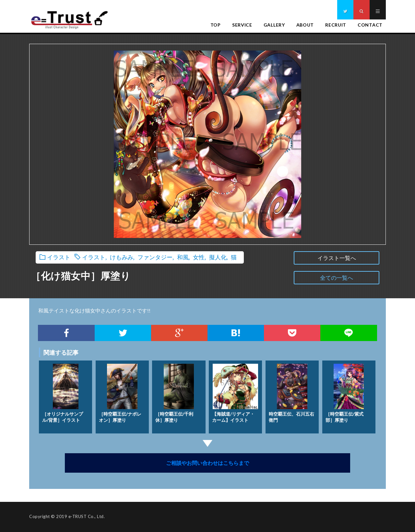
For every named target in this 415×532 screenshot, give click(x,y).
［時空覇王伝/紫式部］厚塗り (345, 392)
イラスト (59, 257)
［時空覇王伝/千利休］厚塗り (175, 392)
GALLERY (274, 25)
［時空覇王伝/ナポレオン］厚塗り (120, 392)
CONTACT (370, 25)
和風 (183, 257)
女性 (199, 257)
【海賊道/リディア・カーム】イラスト (235, 392)
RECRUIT (336, 25)
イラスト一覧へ (337, 258)
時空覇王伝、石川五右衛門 (291, 392)
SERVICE (242, 25)
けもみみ (122, 257)
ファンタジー (155, 257)
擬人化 (218, 257)
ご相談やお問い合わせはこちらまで (207, 463)
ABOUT (305, 25)
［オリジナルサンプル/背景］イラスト (63, 392)
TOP (216, 25)
